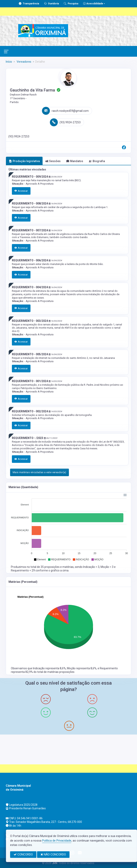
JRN (55, 863)
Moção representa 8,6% (82, 668)
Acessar (21, 191)
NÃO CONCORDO (53, 854)
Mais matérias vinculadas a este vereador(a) (39, 472)
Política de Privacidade (57, 841)
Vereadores (24, 62)
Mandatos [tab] (75, 161)
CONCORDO (23, 854)
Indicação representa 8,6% (49, 668)
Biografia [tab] (97, 161)
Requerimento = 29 (23, 570)
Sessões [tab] (53, 161)
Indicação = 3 (91, 567)
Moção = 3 (107, 567)
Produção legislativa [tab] (24, 161)
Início (9, 62)
